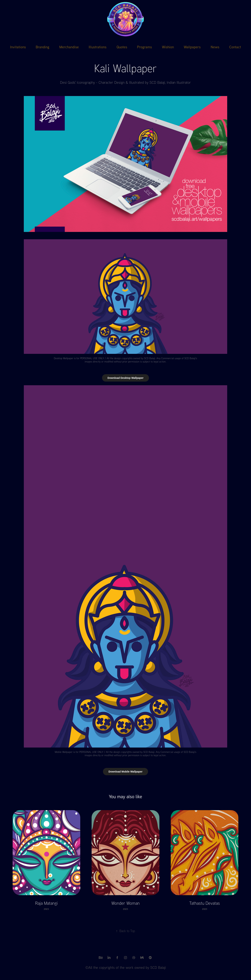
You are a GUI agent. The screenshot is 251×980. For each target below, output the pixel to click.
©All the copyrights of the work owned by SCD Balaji (126, 967)
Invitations (18, 47)
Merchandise (69, 47)
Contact (235, 47)
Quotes (122, 47)
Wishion (168, 47)
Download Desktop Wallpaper (125, 378)
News (215, 47)
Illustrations (98, 47)
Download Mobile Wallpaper (125, 772)
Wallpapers (192, 47)
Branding (43, 47)
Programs (144, 47)
